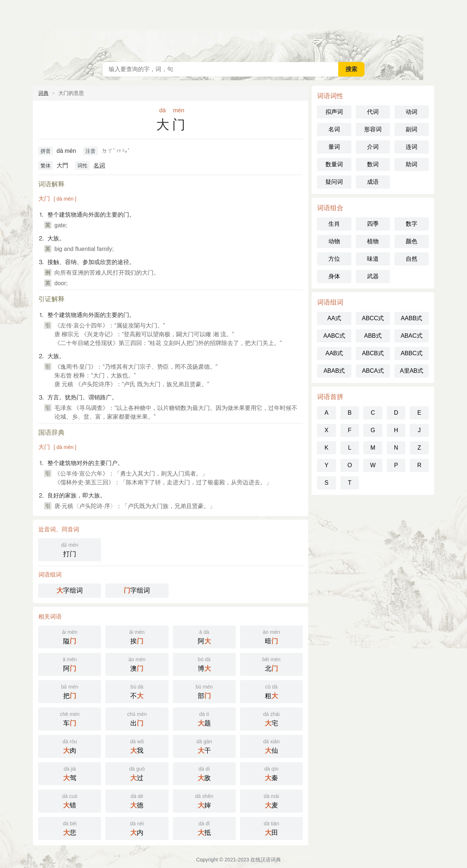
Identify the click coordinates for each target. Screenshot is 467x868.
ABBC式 (412, 353)
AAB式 (334, 353)
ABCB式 (373, 353)
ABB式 (373, 336)
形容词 (373, 129)
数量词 (334, 164)
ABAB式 (334, 371)
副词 (412, 129)
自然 (412, 259)
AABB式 (412, 318)
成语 (373, 182)
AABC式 (334, 336)
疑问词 (334, 182)
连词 (412, 147)
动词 (412, 112)
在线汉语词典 (233, 29)
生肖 (334, 224)
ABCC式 (373, 318)
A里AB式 (412, 371)
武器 (373, 276)
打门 (70, 549)
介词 (373, 147)
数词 (373, 164)
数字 (412, 224)
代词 (373, 112)
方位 (334, 259)
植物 (373, 241)
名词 (99, 165)
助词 (412, 164)
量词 (334, 147)
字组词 (70, 590)
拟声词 (334, 112)
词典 (43, 93)
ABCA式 (373, 371)
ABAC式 (412, 336)
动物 (334, 241)
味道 (373, 259)
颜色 (412, 241)
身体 (334, 276)
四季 (373, 224)
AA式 (334, 318)
